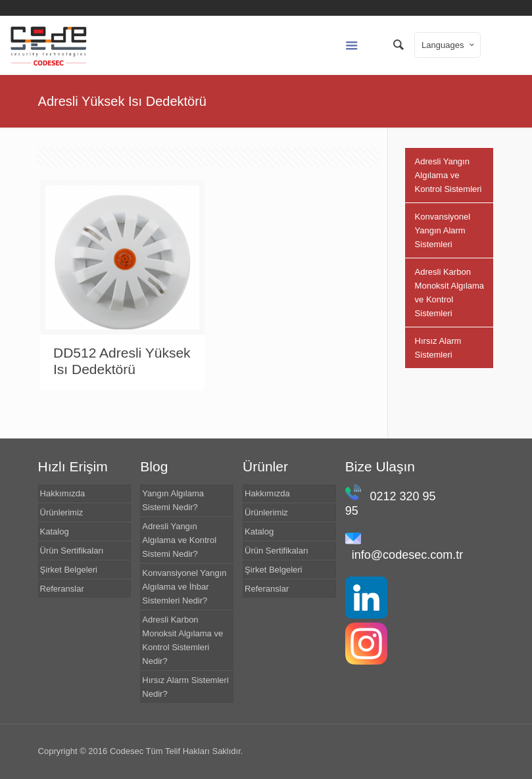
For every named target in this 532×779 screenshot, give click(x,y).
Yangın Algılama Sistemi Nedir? (173, 500)
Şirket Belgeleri (69, 570)
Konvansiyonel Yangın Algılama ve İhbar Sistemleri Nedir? (184, 587)
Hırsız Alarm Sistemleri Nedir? (185, 687)
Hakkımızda (63, 493)
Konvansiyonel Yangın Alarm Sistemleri (443, 230)
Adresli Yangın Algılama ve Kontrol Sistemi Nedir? (179, 540)
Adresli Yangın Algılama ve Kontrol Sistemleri (448, 175)
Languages (449, 45)
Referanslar (62, 589)
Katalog (55, 531)
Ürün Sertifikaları (72, 551)
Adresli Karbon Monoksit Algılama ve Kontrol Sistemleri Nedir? (182, 640)
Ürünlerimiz (62, 512)
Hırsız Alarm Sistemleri (438, 348)
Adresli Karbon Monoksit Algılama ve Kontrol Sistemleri (450, 293)
